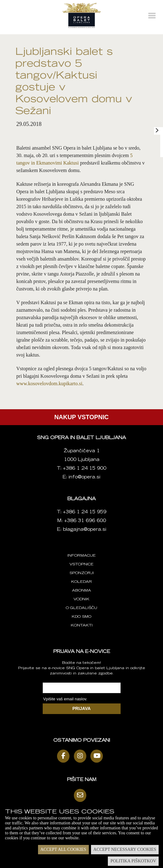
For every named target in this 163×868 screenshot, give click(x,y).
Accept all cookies (63, 849)
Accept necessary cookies (125, 849)
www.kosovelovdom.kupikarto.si (49, 384)
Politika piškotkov (133, 861)
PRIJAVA (81, 708)
